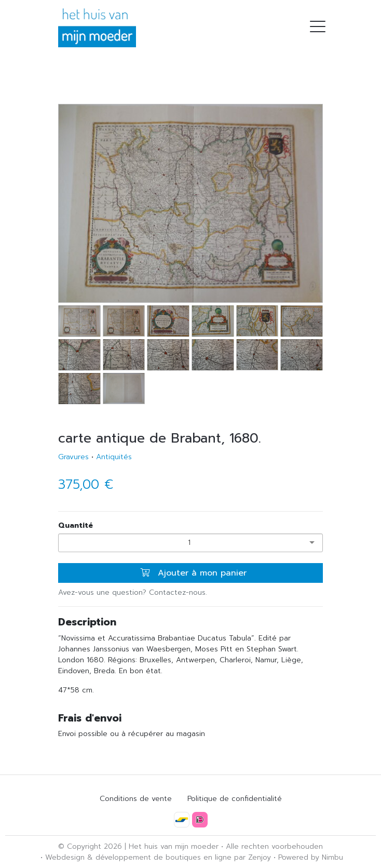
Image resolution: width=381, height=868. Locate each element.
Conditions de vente (136, 799)
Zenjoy (260, 857)
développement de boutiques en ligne (164, 857)
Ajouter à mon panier (193, 573)
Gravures (73, 457)
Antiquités (114, 457)
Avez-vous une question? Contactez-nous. (133, 592)
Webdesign (65, 857)
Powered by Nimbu (311, 857)
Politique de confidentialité (235, 799)
